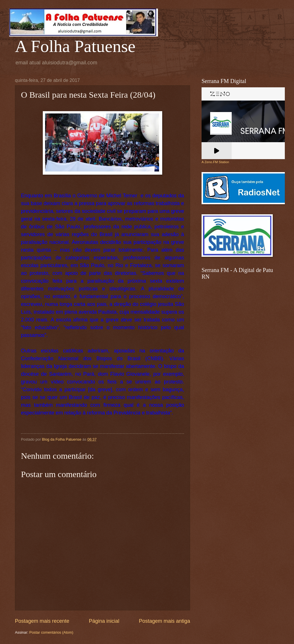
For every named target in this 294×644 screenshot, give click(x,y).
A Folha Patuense (75, 46)
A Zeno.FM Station (215, 162)
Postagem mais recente (42, 621)
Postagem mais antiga (165, 621)
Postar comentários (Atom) (51, 632)
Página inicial (104, 621)
